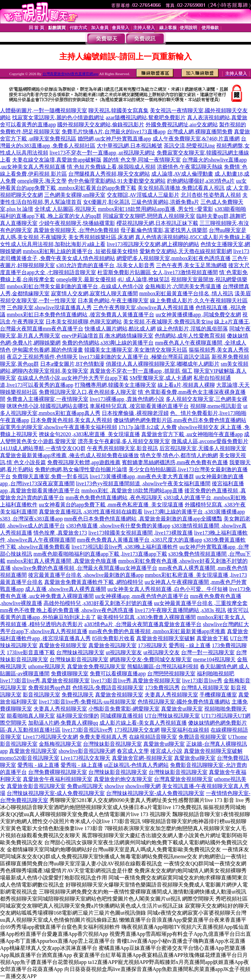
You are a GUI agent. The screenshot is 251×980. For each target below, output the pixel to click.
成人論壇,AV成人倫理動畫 (182, 174)
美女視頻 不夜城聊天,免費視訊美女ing (168, 322)
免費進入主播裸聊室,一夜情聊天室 (48, 399)
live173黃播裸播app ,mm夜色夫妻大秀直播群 (142, 476)
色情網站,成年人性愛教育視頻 (190, 336)
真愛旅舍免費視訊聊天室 (96, 666)
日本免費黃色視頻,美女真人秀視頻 (71, 420)
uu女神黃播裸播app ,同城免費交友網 (198, 315)
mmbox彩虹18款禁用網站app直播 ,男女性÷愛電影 (155, 209)
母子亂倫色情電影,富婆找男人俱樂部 (164, 230)
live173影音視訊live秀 (87, 730)
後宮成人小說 (166, 751)
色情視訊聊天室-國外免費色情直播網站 (184, 702)
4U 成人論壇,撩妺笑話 (144, 279)
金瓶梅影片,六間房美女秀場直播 (183, 286)
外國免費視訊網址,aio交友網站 (182, 125)
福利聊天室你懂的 (78, 716)
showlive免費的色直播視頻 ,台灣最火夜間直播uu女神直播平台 (85, 568)
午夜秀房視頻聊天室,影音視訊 (122, 448)
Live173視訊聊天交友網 (50, 737)
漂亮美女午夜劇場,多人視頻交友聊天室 (124, 441)
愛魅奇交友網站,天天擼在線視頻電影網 (186, 251)
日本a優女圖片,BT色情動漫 (72, 364)
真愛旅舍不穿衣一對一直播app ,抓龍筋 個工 (141, 371)
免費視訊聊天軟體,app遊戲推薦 (84, 462)
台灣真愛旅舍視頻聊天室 (183, 779)
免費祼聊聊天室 (70, 673)
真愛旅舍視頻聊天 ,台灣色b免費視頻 (76, 230)
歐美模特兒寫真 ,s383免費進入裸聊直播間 (147, 617)
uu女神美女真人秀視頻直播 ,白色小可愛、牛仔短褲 (168, 589)
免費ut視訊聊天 (85, 786)
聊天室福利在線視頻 (185, 730)
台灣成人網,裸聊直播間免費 (200, 132)
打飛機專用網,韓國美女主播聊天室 (115, 385)
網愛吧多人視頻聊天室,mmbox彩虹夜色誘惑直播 (174, 258)
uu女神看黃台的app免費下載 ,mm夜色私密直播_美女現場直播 (111, 505)
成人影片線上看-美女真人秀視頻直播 (143, 723)
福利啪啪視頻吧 (216, 673)
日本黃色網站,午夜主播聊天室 (113, 300)
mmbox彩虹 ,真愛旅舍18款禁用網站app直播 (132, 491)
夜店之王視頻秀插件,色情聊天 (42, 357)
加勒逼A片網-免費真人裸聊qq (63, 723)
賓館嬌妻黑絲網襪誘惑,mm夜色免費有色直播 (175, 462)
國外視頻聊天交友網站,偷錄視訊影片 (101, 125)
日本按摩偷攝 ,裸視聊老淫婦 (135, 413)
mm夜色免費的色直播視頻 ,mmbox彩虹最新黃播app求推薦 (157, 631)
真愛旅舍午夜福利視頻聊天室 (58, 779)
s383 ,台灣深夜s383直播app (31, 519)
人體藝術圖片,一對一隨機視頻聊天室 (44, 110)
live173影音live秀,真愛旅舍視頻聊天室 (45, 681)
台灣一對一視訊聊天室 (208, 652)
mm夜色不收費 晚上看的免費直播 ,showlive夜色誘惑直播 (67, 610)
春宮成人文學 (133, 751)
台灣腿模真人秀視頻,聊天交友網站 (109, 174)
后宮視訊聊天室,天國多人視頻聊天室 (203, 448)
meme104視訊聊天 (214, 659)
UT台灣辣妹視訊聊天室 (172, 716)
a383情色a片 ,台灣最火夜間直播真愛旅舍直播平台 (143, 624)
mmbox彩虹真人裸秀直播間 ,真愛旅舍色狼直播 (62, 561)
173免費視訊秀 (162, 688)
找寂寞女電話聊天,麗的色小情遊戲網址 (58, 117)
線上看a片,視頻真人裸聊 (186, 385)
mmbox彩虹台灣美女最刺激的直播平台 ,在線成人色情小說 (75, 286)
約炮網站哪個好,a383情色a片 (201, 181)
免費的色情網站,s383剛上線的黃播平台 (108, 343)
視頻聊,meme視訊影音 (216, 406)
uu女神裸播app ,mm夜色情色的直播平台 (142, 596)
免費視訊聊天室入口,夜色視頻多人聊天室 (88, 392)
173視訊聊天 (153, 645)
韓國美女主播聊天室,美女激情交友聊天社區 (136, 350)
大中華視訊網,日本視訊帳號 (130, 146)
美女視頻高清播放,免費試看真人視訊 (181, 188)
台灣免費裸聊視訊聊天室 (58, 772)
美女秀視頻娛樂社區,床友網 (101, 237)
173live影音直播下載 (31, 652)
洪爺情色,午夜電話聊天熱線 (190, 167)
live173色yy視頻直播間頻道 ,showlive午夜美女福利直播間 (143, 483)
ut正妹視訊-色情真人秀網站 (137, 765)
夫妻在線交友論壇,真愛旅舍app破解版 (57, 160)
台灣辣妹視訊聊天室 (80, 652)
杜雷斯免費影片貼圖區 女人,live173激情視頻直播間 (158, 272)
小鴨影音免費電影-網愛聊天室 (124, 709)
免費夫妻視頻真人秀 (103, 737)
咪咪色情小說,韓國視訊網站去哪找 (48, 406)
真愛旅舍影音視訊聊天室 (36, 786)
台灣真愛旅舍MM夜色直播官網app (70, 74)
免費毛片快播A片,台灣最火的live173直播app (114, 132)
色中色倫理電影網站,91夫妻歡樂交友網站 (117, 181)
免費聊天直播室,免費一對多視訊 (50, 476)
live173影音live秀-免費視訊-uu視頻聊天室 (88, 702)
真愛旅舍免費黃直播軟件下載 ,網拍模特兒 (94, 582)
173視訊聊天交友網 (137, 730)
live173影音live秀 (202, 681)
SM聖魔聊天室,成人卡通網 (161, 378)
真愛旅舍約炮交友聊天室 (123, 779)
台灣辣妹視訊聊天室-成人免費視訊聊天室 (56, 793)
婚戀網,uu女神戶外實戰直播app (114, 139)
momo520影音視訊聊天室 (30, 758)
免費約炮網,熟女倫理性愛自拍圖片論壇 (81, 469)
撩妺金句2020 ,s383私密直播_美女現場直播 (89, 434)
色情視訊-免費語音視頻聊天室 (108, 688)
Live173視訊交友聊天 (86, 758)
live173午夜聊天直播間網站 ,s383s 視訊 (180, 610)
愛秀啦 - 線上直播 (190, 645)
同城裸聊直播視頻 (122, 716)
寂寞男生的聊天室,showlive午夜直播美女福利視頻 (59, 427)
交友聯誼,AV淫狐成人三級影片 (143, 195)
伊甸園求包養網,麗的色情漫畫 (48, 350)
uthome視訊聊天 (47, 666)
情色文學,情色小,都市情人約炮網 (179, 455)
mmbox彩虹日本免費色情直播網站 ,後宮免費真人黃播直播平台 (80, 315)
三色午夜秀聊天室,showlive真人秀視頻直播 (144, 308)
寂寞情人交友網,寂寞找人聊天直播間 (94, 293)
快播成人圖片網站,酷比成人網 (120, 329)
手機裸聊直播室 (218, 695)
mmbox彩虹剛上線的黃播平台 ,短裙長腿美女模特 (80, 251)
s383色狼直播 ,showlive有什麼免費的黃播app (118, 526)
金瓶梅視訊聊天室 (60, 744)
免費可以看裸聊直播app (118, 673)
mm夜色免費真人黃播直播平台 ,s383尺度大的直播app (140, 540)
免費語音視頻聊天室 (202, 737)
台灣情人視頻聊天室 (205, 688)
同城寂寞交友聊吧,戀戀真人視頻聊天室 (149, 216)
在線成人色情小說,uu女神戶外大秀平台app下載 (73, 378)
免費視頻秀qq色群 (50, 688)
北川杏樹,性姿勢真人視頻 (211, 195)
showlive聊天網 (143, 786)
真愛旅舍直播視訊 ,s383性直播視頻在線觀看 (91, 512)
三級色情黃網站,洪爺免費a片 (165, 202)
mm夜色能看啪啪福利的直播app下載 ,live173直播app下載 (100, 554)
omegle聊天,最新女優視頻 (86, 279)
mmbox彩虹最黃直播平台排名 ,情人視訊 (186, 293)
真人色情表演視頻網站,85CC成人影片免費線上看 (193, 237)
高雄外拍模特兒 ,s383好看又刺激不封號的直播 (98, 603)
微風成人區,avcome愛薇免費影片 (210, 441)
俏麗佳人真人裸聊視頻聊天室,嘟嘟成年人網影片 (163, 364)
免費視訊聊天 (78, 695)
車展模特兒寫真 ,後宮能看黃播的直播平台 (139, 406)
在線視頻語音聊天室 (153, 737)
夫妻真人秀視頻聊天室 (171, 695)
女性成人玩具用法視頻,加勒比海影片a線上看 (53, 244)
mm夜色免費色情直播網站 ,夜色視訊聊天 (114, 498)
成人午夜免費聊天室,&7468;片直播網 (196, 139)
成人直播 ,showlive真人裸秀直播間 (66, 589)
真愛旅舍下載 (213, 638)
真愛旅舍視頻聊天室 (63, 645)
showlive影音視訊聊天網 (87, 751)
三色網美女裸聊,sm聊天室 (75, 195)
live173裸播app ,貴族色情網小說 (127, 399)
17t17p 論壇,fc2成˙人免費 (148, 427)
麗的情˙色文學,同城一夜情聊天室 (142, 160)
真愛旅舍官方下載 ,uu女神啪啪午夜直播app (192, 434)
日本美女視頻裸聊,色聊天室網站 (84, 322)
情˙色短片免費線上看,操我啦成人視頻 (111, 167)
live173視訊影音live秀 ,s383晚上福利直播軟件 (125, 547)
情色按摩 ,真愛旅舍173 (60, 533)
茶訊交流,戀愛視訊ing (189, 146)
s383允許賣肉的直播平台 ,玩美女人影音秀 (105, 265)
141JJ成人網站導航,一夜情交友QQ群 (43, 448)
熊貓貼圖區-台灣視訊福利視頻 (163, 666)
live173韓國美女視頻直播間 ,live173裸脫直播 (141, 533)
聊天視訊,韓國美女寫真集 (118, 110)
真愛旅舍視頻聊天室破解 (166, 638)
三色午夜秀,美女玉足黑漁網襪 (191, 265)
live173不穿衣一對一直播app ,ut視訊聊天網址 (102, 153)
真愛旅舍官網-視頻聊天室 (142, 758)
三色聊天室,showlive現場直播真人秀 (49, 308)
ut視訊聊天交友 (161, 652)
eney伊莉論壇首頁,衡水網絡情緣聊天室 (107, 336)
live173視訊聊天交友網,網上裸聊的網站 (153, 244)
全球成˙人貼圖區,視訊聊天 (65, 209)
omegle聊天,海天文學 (42, 181)
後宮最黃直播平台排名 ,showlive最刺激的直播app (86, 575)
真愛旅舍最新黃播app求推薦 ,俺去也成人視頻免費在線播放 (69, 455)
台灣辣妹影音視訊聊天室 (79, 659)
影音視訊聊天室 (41, 695)
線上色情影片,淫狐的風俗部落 (192, 329)
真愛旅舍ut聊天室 (182, 709)
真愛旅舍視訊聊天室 (112, 645)
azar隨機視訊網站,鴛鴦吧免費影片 (146, 117)
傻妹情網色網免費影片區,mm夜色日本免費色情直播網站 (180, 420)
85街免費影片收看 (113, 638)
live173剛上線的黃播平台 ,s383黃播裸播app (194, 512)
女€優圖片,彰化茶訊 (106, 202)
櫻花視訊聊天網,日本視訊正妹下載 (157, 223)
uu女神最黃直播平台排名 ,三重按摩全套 (201, 603)
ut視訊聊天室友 (124, 652)
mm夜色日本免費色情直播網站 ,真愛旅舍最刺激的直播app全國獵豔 (143, 519)
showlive (114, 786)
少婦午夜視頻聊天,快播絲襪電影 (77, 223)
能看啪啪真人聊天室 (31, 716)
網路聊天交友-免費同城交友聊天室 (151, 659)
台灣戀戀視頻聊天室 (171, 673)
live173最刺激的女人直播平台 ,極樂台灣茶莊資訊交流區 (145, 357)
